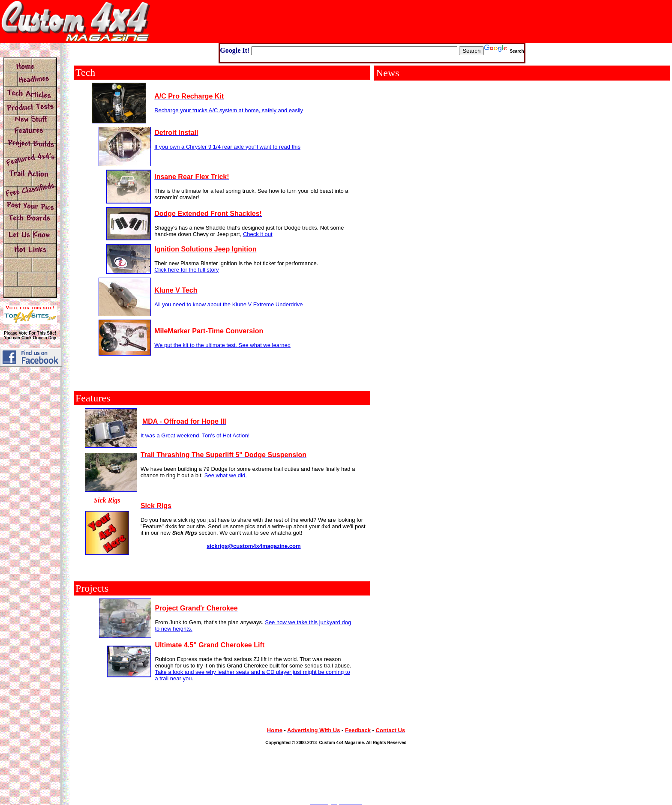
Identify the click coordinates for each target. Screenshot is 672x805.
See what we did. (226, 475)
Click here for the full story (186, 270)
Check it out (258, 234)
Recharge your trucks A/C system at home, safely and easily (229, 110)
